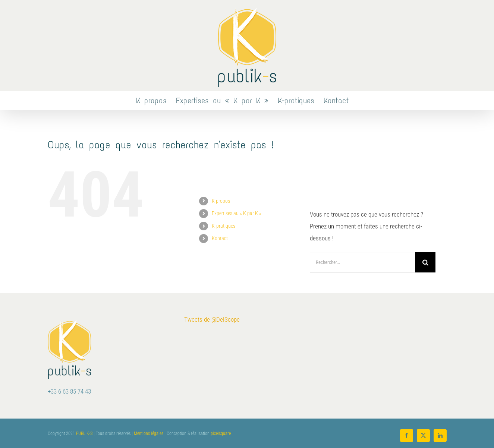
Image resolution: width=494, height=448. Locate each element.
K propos (221, 201)
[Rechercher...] (362, 262)
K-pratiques (224, 226)
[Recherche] (425, 262)
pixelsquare (221, 433)
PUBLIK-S (84, 433)
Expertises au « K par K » (237, 213)
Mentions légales (149, 433)
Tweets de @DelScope (212, 319)
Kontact (220, 238)
